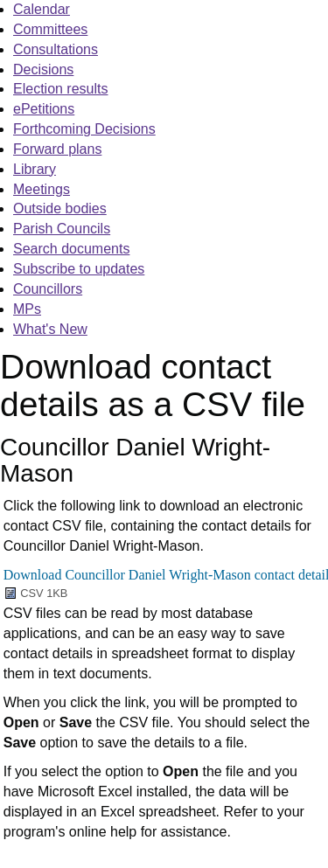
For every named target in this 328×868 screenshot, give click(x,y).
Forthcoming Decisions (84, 129)
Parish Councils (62, 229)
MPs (27, 309)
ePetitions (44, 109)
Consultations (56, 49)
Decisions (43, 69)
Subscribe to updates (79, 269)
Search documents (71, 249)
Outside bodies (60, 208)
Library (35, 169)
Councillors (48, 289)
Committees (50, 29)
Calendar (42, 9)
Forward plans (57, 149)
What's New (50, 329)
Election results (61, 89)
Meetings (42, 189)
